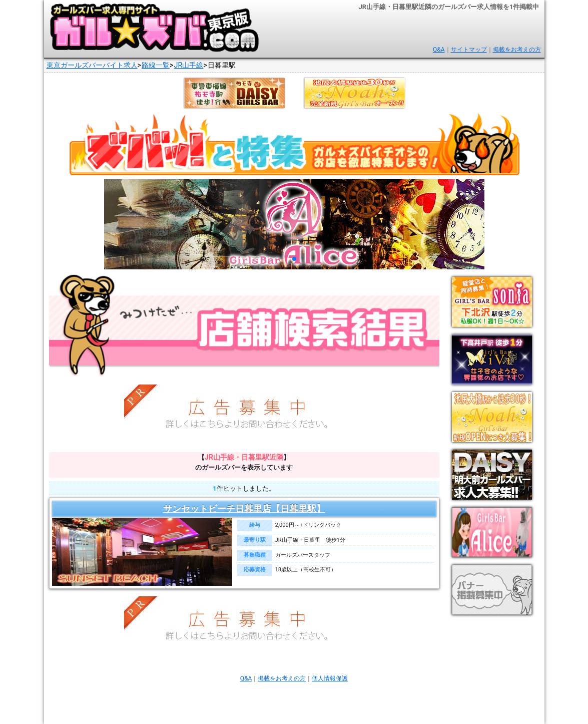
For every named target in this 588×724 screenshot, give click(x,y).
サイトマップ (469, 50)
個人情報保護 (330, 678)
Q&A (439, 50)
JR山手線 (189, 65)
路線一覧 (156, 65)
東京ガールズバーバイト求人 (92, 65)
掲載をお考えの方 (517, 50)
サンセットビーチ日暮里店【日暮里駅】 (244, 509)
